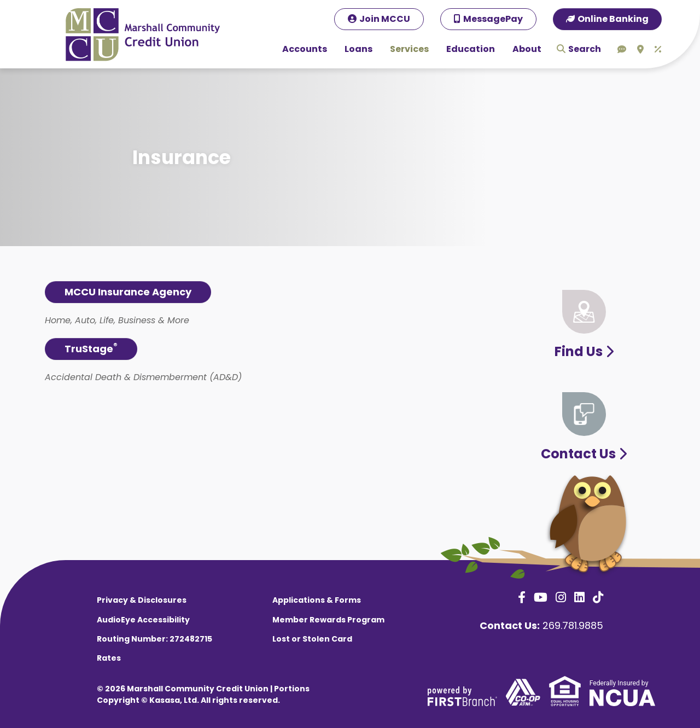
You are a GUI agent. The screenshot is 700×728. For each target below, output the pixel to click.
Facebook (522, 597)
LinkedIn (579, 597)
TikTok (598, 597)
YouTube (541, 597)
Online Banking (613, 19)
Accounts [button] (305, 49)
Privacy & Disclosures (142, 600)
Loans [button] (358, 49)
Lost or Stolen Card (312, 639)
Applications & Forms (317, 600)
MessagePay (493, 19)
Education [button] (471, 49)
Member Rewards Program (328, 620)
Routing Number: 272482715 (154, 639)
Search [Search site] (585, 49)
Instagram (561, 597)
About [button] (527, 49)
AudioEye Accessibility (143, 620)
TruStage (91, 348)
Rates (109, 658)
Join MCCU (385, 19)
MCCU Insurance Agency (128, 292)
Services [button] (409, 49)
